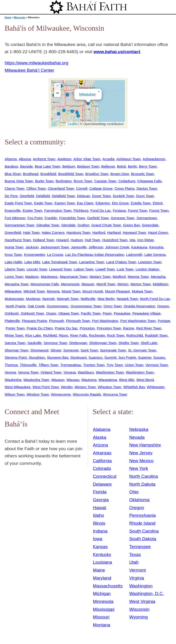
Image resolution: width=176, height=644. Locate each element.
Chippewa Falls (149, 181)
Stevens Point (16, 357)
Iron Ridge (145, 240)
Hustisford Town (115, 240)
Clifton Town (36, 188)
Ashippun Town (129, 159)
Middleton (161, 284)
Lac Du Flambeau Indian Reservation (95, 255)
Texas (135, 555)
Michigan (102, 594)
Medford (119, 277)
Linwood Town (60, 269)
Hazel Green (158, 233)
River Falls (79, 335)
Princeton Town (109, 328)
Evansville (13, 210)
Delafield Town (63, 196)
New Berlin (106, 299)
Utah (134, 562)
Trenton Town (94, 365)
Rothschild (135, 335)
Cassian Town (105, 181)
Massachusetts (108, 586)
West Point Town (46, 387)
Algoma (11, 159)
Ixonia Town (14, 247)
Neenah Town (68, 299)
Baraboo (11, 166)
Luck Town (125, 269)
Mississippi (104, 609)
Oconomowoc (58, 306)
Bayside (27, 166)
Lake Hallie (13, 262)
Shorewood (39, 350)
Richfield (50, 335)
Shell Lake (149, 343)
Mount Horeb (93, 291)
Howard (62, 240)
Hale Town (31, 233)
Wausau (73, 380)
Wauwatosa (108, 380)
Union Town (134, 365)
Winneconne (61, 394)
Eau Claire (85, 203)
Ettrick (158, 203)
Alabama (102, 429)
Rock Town (116, 335)
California (102, 461)
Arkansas (102, 453)
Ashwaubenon (154, 159)
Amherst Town (44, 159)
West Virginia (142, 601)
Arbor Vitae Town (87, 159)
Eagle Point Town (18, 203)
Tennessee (140, 547)
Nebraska (139, 429)
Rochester (97, 335)
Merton (123, 284)
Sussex (159, 357)
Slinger (56, 350)
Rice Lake (33, 335)
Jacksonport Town (55, 247)
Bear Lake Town (48, 166)
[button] (78, 116)
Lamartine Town (92, 262)
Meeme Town (138, 277)
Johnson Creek (117, 247)
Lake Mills (32, 262)
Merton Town (141, 284)
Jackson (32, 247)
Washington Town (110, 372)
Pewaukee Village (147, 313)
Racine (129, 328)
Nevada (137, 437)
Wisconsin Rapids (87, 394)
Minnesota (103, 601)
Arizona (100, 445)
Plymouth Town (78, 321)
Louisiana (102, 562)
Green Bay (131, 225)
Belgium (69, 166)
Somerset (71, 350)
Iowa (98, 539)
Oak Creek (36, 306)
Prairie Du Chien (40, 328)
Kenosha (156, 247)
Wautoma (89, 380)
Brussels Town (142, 174)
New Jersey (141, 453)
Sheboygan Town (103, 343)
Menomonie (70, 284)
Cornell (82, 188)
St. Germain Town (142, 350)
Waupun (58, 380)
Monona (53, 291)
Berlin (132, 166)
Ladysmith (134, 255)
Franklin (51, 218)
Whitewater (156, 387)
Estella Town (141, 203)
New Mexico (141, 461)
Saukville (34, 343)
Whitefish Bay (134, 387)
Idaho (98, 515)
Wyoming (138, 617)
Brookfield (48, 174)
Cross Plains (124, 188)
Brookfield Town (71, 174)
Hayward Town (134, 233)
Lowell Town (105, 269)
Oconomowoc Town (86, 306)
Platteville (12, 321)
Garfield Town (98, 218)
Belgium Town (88, 166)
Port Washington (105, 321)
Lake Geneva (155, 255)
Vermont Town (157, 365)
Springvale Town (113, 350)
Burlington (64, 181)
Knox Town (13, 255)
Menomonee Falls (45, 284)
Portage (164, 321)
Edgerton (103, 203)
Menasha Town (17, 284)
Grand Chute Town (106, 225)
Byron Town (83, 181)
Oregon (163, 306)
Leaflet (72, 124)
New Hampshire (145, 445)
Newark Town (127, 299)
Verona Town (28, 372)
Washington (141, 586)
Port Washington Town (138, 321)
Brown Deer (120, 174)
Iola (132, 240)
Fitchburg (81, 210)
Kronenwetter (34, 255)
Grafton (83, 225)
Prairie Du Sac (66, 328)
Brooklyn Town (97, 174)
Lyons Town (14, 277)
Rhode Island (142, 523)
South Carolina (144, 531)
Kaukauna (139, 247)
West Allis (127, 380)
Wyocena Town (115, 394)
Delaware (102, 484)
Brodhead (31, 174)
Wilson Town (15, 394)
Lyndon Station (147, 269)
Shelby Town (129, 343)
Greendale (150, 225)
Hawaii (100, 508)
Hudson (77, 240)
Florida (100, 492)
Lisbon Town (83, 269)
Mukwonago (14, 299)
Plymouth (56, 321)
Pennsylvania (142, 515)
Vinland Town (51, 372)
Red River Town (149, 328)
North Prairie (16, 306)
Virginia (137, 578)
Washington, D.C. (147, 594)
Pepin (107, 313)
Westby (67, 387)
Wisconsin (20, 18)
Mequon (88, 284)
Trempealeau (71, 365)
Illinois (99, 523)
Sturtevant (78, 357)
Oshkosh (12, 313)
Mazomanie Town (73, 277)
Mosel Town (71, 291)
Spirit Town (89, 350)
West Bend (145, 380)
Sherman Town (16, 350)
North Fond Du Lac (155, 299)
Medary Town (100, 277)
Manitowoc (49, 277)
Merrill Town (106, 284)
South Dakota (143, 539)
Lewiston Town (150, 262)
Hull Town (92, 240)
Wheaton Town (109, 387)
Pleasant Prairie (34, 321)
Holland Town (44, 240)
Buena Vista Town (19, 181)
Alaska (100, 437)
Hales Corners (53, 233)
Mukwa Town (142, 291)
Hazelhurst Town (18, 240)
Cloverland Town (61, 188)
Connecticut (105, 476)
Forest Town (138, 210)
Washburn (86, 372)
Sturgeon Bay (58, 357)
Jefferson (96, 247)
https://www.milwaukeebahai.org (36, 63)
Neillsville (88, 299)
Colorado (102, 468)
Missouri (101, 617)
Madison (32, 277)
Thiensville (28, 365)
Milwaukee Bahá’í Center (29, 70)
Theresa (11, 365)
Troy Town (115, 365)
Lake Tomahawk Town (60, 262)
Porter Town (15, 328)
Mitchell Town (34, 291)
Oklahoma (139, 500)
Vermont (137, 570)
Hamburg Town (78, 233)
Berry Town (148, 166)
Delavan (83, 196)
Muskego (33, 299)
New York (139, 468)
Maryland (102, 578)
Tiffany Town (48, 365)
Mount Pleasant (117, 291)
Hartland (114, 233)
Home (8, 18)
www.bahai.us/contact (117, 52)
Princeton (87, 328)
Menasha (158, 277)
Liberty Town (15, 269)
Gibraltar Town (48, 225)
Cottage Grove (101, 188)
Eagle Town (43, 203)
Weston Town (85, 387)
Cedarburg (127, 181)
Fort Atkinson (15, 218)
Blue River (13, 174)
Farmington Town (58, 210)
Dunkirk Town (124, 196)
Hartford (99, 233)
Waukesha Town (36, 380)
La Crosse (55, 255)
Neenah (49, 299)
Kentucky (102, 555)
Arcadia (108, 159)
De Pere (11, 196)
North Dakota (142, 484)
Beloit (121, 166)
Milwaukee (87, 94)
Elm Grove (120, 203)
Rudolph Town (156, 335)
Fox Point (35, 218)
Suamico (95, 357)
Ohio (134, 492)
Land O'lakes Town (121, 262)
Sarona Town (15, 343)
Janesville (79, 247)
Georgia (101, 500)
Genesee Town (123, 218)
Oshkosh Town (32, 313)
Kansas (100, 547)
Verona (10, 372)
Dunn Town (145, 196)
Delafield (43, 196)
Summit (110, 357)
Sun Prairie (127, 357)
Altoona (25, 159)
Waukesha (13, 380)
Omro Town (113, 306)
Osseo (51, 313)
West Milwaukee (18, 387)
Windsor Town (38, 394)
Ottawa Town (69, 313)
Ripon (63, 335)
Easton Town (65, 203)
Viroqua (70, 372)
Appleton (64, 159)
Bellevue (108, 166)
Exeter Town (33, 210)
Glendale (68, 225)
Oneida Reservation (140, 306)
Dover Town (101, 196)
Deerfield (27, 196)
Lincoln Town (37, 269)
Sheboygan (78, 343)
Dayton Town (147, 188)
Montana (102, 625)
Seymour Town (55, 343)
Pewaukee (122, 313)
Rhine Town (14, 335)
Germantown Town (20, 225)
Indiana (100, 531)
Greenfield (13, 233)
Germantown (147, 218)
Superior (145, 357)
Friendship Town (72, 218)
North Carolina (143, 476)
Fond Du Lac (101, 210)
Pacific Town (91, 313)
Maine (99, 570)
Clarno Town (15, 188)
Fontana (119, 210)
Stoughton (37, 357)
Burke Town (44, 181)
